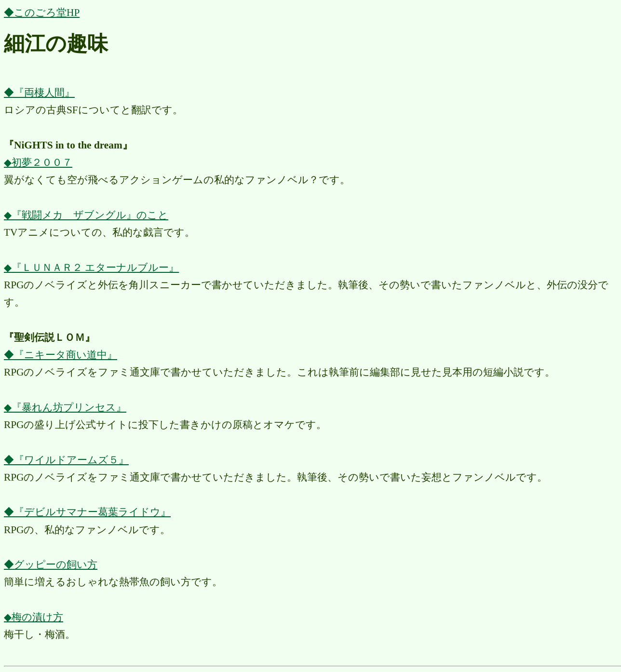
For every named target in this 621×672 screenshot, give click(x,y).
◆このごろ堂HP (42, 13)
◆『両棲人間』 (39, 93)
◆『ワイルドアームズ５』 (66, 460)
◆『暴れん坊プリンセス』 (65, 407)
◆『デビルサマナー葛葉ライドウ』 (87, 512)
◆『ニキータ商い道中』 (61, 355)
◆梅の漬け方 (34, 617)
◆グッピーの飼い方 (51, 564)
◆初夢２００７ (38, 162)
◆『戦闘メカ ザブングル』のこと (86, 215)
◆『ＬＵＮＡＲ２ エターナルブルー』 (91, 268)
